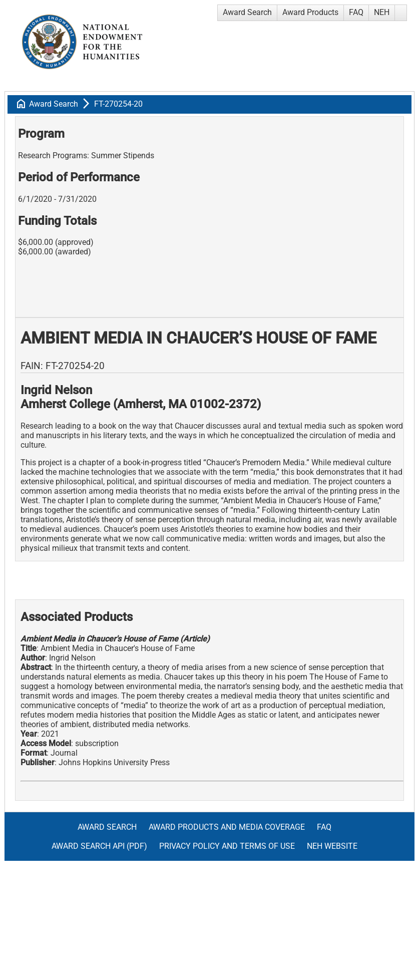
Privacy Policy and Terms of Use (227, 846)
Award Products (310, 12)
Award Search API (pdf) (99, 846)
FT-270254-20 (118, 104)
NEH (382, 12)
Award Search (247, 12)
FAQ (356, 12)
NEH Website (332, 846)
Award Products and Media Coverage (227, 827)
